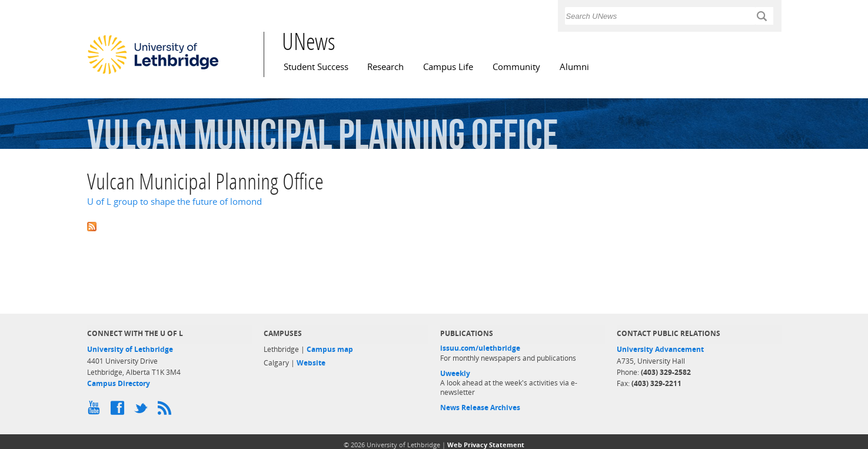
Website (311, 363)
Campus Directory (119, 383)
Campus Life (448, 67)
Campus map (330, 349)
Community (516, 67)
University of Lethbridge (130, 349)
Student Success (316, 67)
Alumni (574, 67)
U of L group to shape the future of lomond (174, 202)
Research (385, 67)
